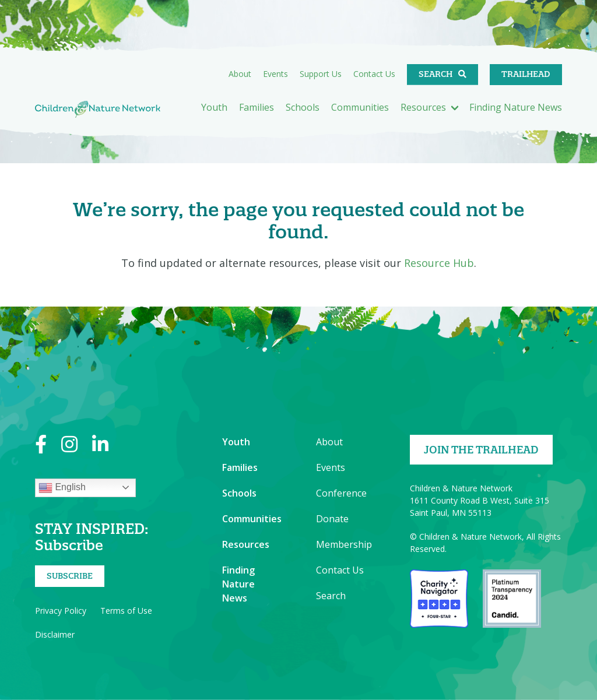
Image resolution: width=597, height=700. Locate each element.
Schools (303, 107)
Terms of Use (126, 611)
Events (275, 74)
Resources (423, 107)
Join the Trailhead (481, 450)
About (240, 74)
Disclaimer (55, 634)
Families (257, 107)
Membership (344, 544)
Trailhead (526, 74)
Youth (214, 107)
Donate (332, 519)
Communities (360, 107)
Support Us (321, 74)
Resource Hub (439, 263)
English (62, 488)
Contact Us (374, 74)
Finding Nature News (516, 107)
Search (436, 74)
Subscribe (70, 576)
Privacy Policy (61, 611)
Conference (341, 493)
